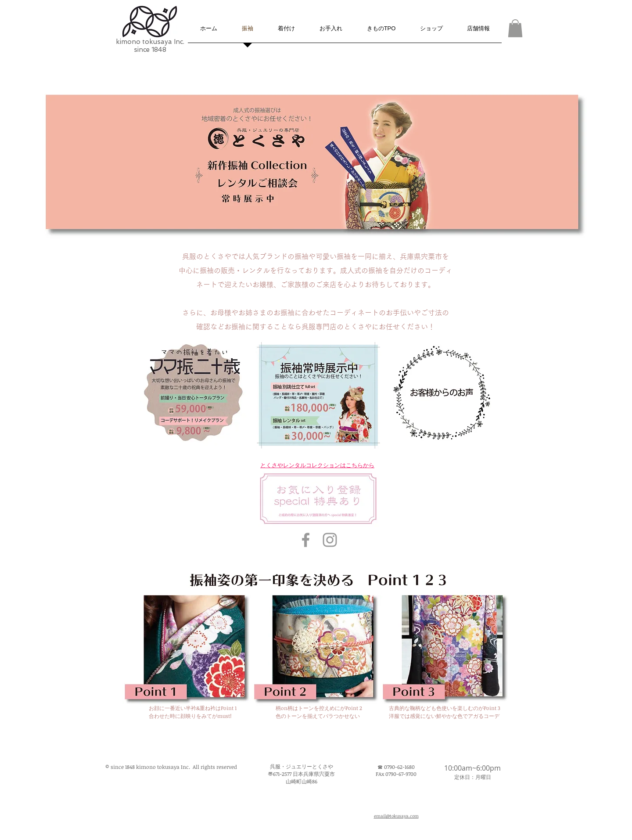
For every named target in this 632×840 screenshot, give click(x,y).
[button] (515, 28)
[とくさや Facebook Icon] (306, 540)
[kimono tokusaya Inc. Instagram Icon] (330, 540)
